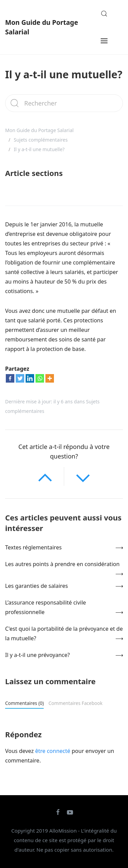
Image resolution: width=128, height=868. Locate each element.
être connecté (53, 751)
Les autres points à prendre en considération (62, 564)
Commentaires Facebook (75, 703)
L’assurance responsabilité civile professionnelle (46, 607)
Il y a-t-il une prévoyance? (37, 655)
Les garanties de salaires (37, 586)
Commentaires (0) (24, 703)
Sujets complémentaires (41, 140)
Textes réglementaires (33, 547)
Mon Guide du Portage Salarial (42, 27)
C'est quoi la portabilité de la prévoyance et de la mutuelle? (64, 633)
